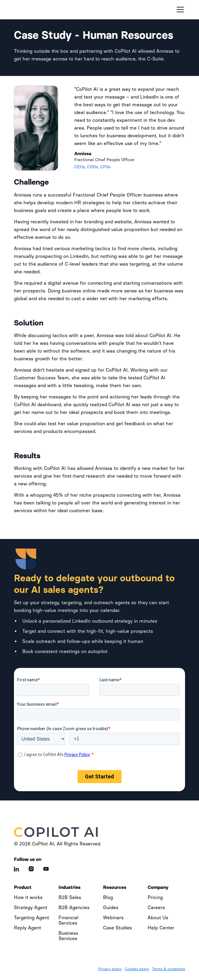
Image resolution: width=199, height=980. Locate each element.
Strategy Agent (31, 907)
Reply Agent (27, 928)
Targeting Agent (31, 918)
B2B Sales (70, 897)
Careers (156, 907)
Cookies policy (137, 969)
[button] (179, 10)
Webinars (113, 918)
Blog (108, 897)
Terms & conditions (169, 969)
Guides (111, 907)
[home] (42, 10)
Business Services (68, 936)
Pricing (155, 897)
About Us (158, 918)
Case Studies (117, 928)
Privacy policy (110, 969)
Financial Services (68, 920)
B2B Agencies (74, 907)
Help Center (161, 928)
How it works (28, 897)
